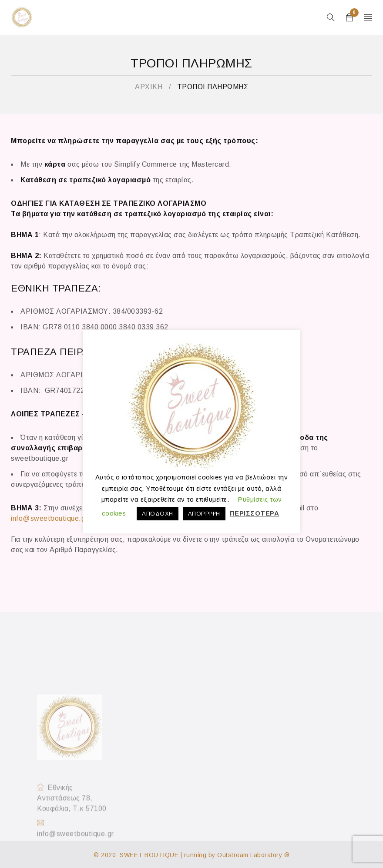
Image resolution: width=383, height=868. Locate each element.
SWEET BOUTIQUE (149, 855)
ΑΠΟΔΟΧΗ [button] (158, 514)
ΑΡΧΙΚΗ (149, 87)
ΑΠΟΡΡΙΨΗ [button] (204, 514)
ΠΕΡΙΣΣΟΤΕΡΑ (255, 513)
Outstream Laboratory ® (253, 855)
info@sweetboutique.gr (49, 518)
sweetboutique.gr (40, 458)
